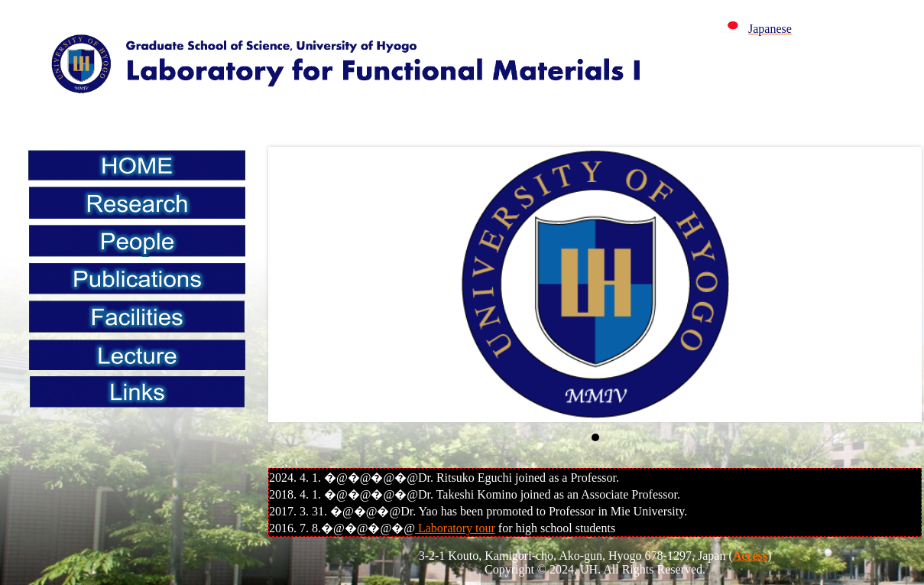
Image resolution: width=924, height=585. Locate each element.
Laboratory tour (455, 528)
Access (750, 556)
